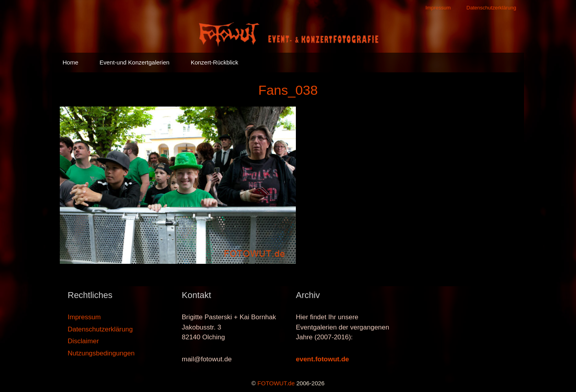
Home (70, 62)
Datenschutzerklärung (491, 8)
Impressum (438, 8)
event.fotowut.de (322, 359)
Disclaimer (83, 341)
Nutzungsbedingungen (101, 353)
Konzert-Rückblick (215, 62)
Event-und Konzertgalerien (135, 62)
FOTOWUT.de (276, 383)
